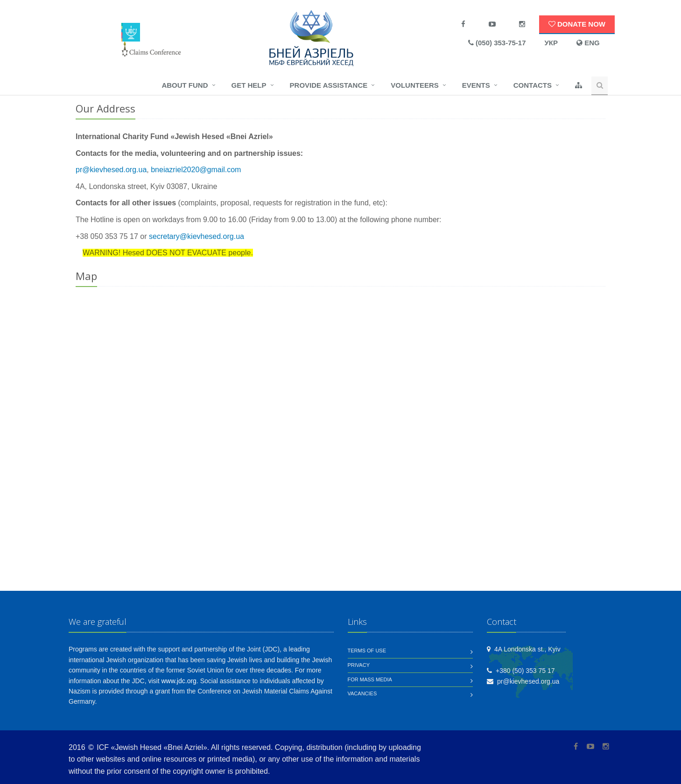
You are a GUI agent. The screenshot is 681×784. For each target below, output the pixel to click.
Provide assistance (329, 85)
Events (476, 85)
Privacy (359, 665)
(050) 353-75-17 (497, 43)
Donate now (577, 24)
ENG (588, 43)
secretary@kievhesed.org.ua (197, 236)
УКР (551, 43)
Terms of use (367, 651)
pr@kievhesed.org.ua (111, 170)
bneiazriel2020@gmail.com (196, 170)
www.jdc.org (179, 681)
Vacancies (362, 693)
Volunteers (415, 85)
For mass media (370, 679)
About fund (185, 85)
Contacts (533, 85)
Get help (249, 85)
